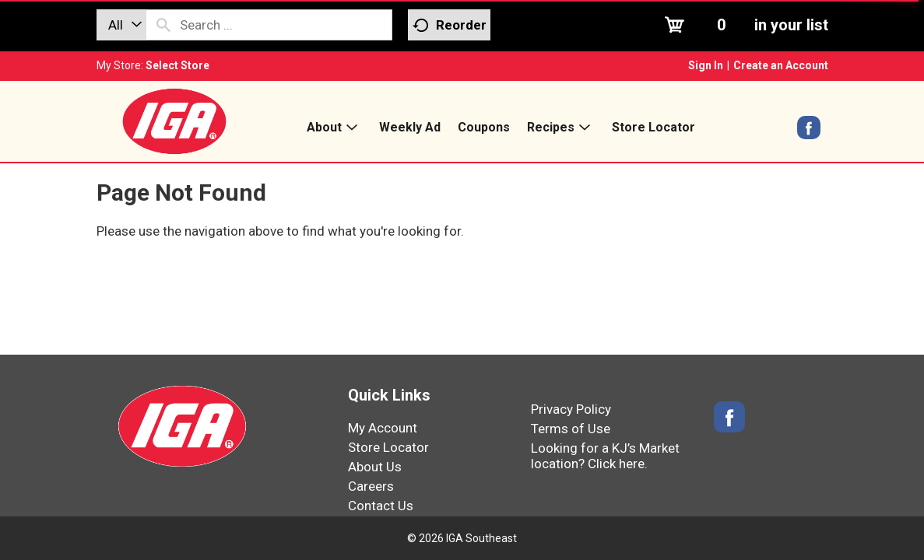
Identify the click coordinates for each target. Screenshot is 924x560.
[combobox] (121, 25)
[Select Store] (179, 65)
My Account (383, 428)
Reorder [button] (450, 26)
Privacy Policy (571, 409)
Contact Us (381, 506)
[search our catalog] (163, 25)
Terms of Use (571, 429)
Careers (371, 486)
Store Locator (388, 447)
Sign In (706, 65)
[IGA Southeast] (174, 121)
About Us (375, 467)
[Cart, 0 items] (745, 24)
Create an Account (781, 65)
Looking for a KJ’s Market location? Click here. (605, 456)
